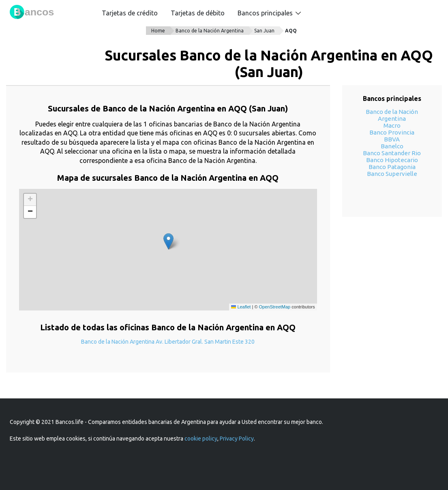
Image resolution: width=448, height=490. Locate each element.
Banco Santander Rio (392, 153)
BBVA (392, 139)
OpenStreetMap (275, 307)
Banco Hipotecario (392, 160)
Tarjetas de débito (198, 13)
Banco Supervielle (392, 174)
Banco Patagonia (392, 167)
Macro (392, 125)
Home (158, 31)
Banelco (392, 146)
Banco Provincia (392, 132)
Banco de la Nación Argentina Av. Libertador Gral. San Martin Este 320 (168, 342)
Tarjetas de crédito (130, 13)
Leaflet (241, 307)
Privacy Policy (237, 439)
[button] (168, 241)
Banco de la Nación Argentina (210, 31)
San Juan (264, 31)
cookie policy (201, 439)
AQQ (291, 31)
